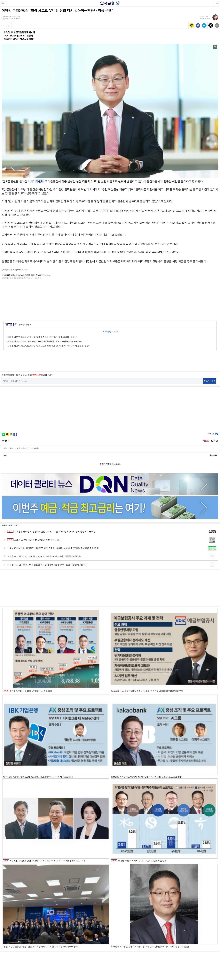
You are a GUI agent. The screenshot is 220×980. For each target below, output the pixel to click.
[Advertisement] (110, 300)
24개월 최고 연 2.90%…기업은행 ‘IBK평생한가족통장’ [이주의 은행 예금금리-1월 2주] (45, 341)
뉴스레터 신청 (210, 381)
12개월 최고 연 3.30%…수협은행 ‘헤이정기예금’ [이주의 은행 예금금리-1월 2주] (42, 337)
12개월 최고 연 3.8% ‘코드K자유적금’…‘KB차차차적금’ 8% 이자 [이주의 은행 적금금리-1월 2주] (49, 346)
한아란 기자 (25, 325)
